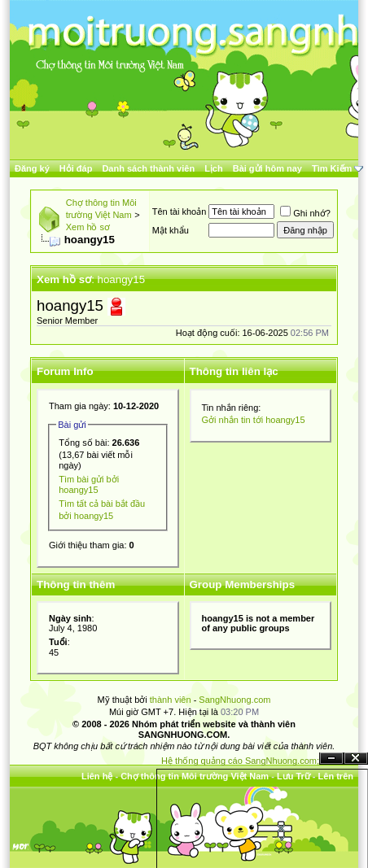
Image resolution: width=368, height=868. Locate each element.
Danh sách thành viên (148, 168)
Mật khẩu (171, 230)
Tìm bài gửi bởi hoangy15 (89, 484)
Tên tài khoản (180, 212)
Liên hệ (97, 776)
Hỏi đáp (76, 168)
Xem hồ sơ (88, 227)
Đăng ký (32, 168)
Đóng (356, 759)
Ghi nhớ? (305, 213)
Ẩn (331, 759)
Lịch (214, 168)
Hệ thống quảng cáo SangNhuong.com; (240, 761)
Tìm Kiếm (332, 168)
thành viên (171, 700)
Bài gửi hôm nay (267, 168)
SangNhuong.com (234, 700)
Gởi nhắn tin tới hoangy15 (254, 420)
